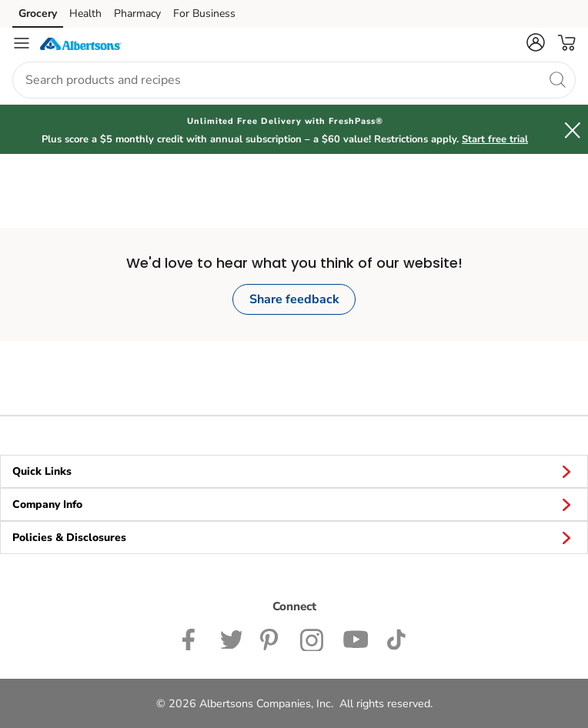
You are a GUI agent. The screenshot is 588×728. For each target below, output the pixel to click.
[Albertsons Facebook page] (192, 638)
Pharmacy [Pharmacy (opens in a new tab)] (137, 13)
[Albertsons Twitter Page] (231, 638)
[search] (557, 79)
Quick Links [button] (294, 471)
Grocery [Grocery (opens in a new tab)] (38, 13)
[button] (536, 42)
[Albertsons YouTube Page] (356, 638)
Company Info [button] (294, 504)
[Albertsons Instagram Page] (312, 638)
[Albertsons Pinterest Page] (271, 638)
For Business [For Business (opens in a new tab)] (204, 13)
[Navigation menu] (22, 43)
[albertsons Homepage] (81, 43)
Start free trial (495, 139)
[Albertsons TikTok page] (396, 638)
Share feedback (294, 299)
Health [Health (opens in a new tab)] (85, 13)
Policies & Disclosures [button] (294, 537)
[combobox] (294, 80)
